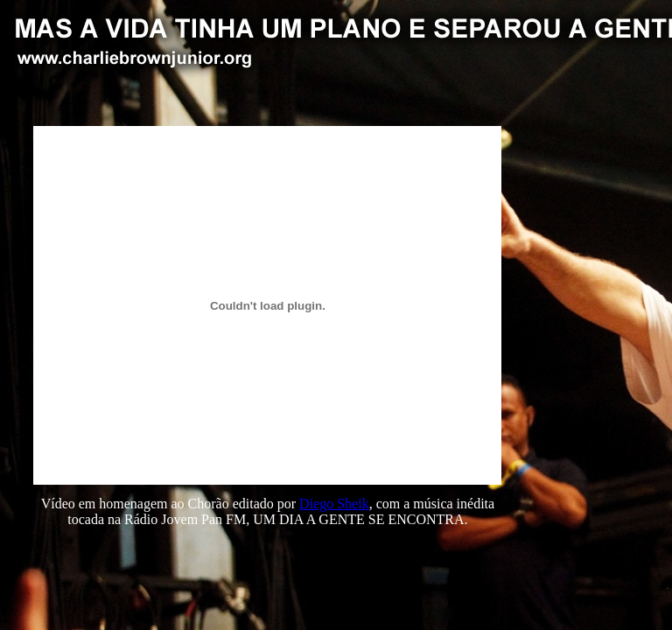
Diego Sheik (334, 504)
